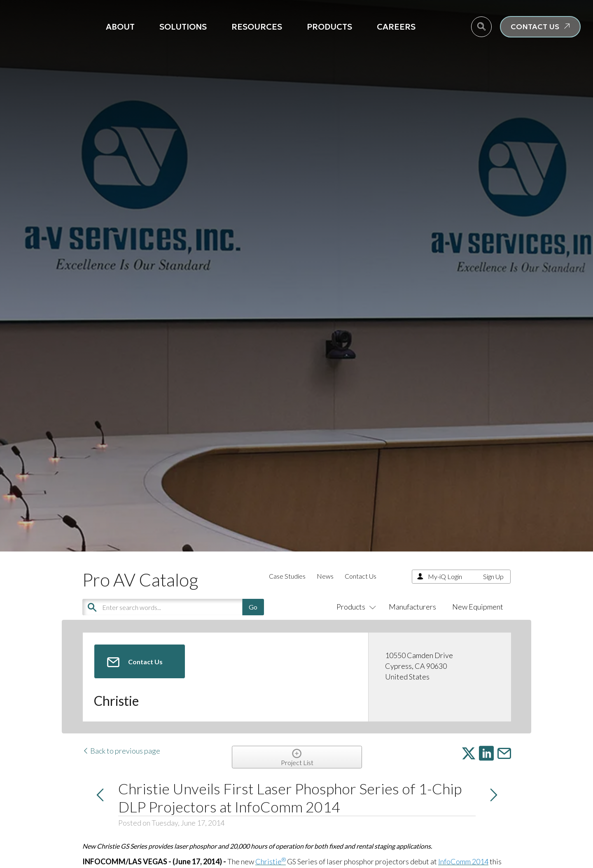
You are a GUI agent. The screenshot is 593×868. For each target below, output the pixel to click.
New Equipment (478, 607)
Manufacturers (412, 607)
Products (329, 27)
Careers (396, 27)
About (120, 27)
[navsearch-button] (481, 27)
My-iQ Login (445, 576)
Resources (257, 27)
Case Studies (287, 576)
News (325, 576)
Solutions (183, 27)
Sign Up (493, 576)
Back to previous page (121, 751)
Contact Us (361, 576)
